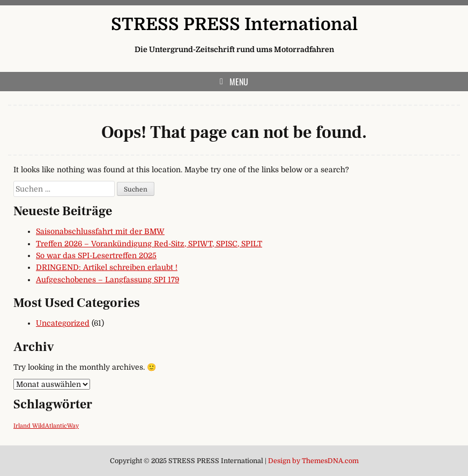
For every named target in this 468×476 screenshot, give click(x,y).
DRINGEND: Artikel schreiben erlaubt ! (107, 267)
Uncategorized (63, 323)
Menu (239, 82)
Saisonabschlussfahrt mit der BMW (100, 231)
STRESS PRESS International (234, 24)
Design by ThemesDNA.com (313, 461)
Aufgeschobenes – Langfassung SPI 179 (107, 280)
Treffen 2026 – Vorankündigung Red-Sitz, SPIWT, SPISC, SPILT (149, 244)
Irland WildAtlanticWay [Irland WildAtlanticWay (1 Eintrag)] (46, 426)
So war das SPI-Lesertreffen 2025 (96, 255)
